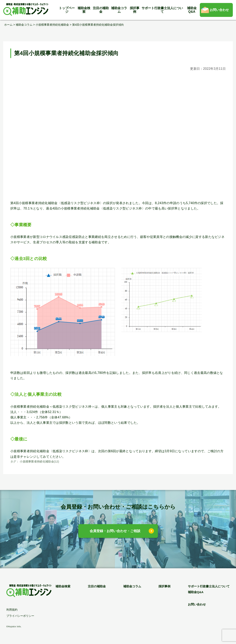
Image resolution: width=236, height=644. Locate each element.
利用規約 (12, 610)
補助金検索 (84, 10)
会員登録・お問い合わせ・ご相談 (115, 531)
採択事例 (135, 10)
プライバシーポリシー (20, 616)
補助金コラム (119, 10)
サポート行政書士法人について (162, 10)
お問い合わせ (219, 10)
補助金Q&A (192, 10)
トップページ (67, 10)
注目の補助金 (101, 10)
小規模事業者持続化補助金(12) (39, 462)
